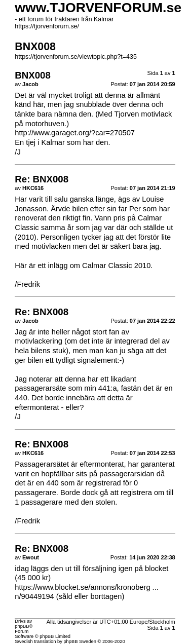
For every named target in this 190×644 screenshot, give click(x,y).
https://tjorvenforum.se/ (47, 26)
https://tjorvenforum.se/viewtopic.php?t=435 (76, 57)
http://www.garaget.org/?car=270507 (75, 133)
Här (21, 266)
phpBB (22, 626)
